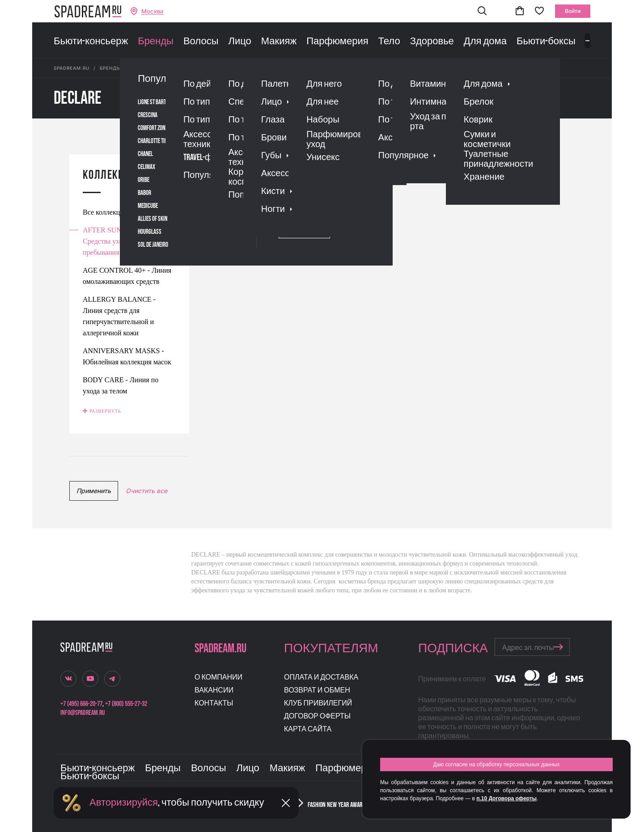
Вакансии (214, 691)
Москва (152, 11)
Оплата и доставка (321, 678)
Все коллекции (105, 212)
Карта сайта (308, 729)
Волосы (201, 42)
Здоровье (432, 42)
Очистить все (146, 491)
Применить (94, 491)
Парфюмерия (337, 42)
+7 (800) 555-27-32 (126, 704)
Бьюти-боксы (546, 42)
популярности (279, 159)
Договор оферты (317, 716)
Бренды (156, 42)
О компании (218, 678)
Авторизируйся (124, 803)
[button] (482, 11)
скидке (378, 159)
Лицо (239, 42)
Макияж (279, 42)
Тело (389, 42)
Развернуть (105, 411)
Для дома (485, 42)
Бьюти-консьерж (91, 42)
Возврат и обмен (317, 691)
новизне (407, 159)
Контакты (214, 703)
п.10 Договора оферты (506, 798)
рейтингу (321, 159)
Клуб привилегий (318, 703)
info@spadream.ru (83, 713)
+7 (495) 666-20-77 (81, 704)
